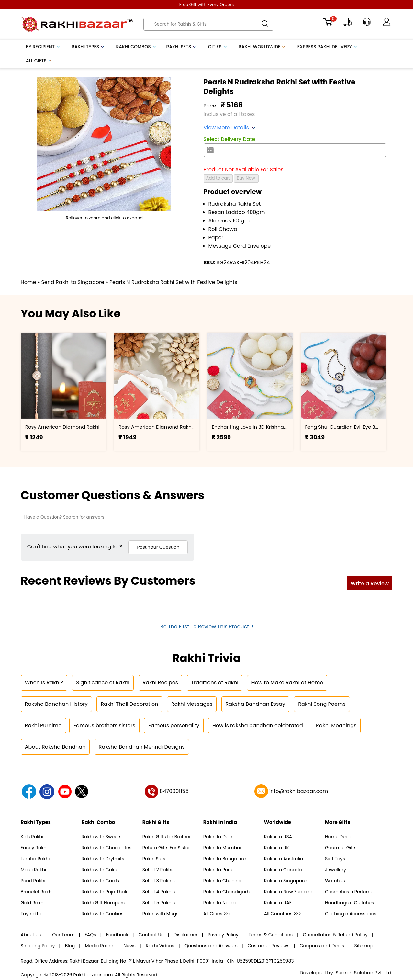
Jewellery (335, 870)
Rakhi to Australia (284, 859)
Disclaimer (186, 935)
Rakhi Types (88, 47)
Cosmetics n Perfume (349, 892)
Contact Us (151, 935)
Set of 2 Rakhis (159, 870)
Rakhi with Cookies (102, 914)
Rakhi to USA (278, 837)
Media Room (99, 946)
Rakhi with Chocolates (106, 848)
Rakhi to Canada (283, 870)
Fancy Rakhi (34, 848)
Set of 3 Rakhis (159, 881)
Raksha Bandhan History (56, 704)
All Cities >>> (217, 914)
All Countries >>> (283, 914)
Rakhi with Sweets (102, 837)
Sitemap (364, 946)
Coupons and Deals (322, 946)
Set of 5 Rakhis (159, 903)
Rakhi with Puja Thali (104, 892)
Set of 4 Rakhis (159, 892)
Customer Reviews (268, 946)
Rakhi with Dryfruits (103, 859)
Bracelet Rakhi (37, 892)
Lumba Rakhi (35, 859)
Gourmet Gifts (341, 848)
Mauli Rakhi (33, 870)
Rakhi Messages (192, 704)
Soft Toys (335, 859)
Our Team (63, 935)
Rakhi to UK (277, 848)
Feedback (117, 935)
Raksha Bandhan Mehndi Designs (142, 747)
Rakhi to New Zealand (288, 892)
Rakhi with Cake (99, 870)
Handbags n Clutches (349, 903)
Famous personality (174, 725)
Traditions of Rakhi (215, 683)
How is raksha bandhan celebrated (258, 725)
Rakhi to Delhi (218, 837)
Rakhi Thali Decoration (129, 704)
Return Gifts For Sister (166, 848)
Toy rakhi (31, 914)
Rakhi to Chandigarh (226, 892)
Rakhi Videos (160, 946)
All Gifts (39, 61)
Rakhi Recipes (161, 683)
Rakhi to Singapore (285, 881)
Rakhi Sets (182, 47)
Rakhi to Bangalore (224, 859)
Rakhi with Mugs (161, 914)
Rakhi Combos (136, 47)
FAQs (90, 935)
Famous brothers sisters (104, 725)
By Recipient (43, 47)
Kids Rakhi (32, 837)
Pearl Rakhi (33, 881)
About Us (31, 935)
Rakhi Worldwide (262, 47)
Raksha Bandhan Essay (255, 704)
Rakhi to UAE (278, 903)
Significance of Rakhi (103, 683)
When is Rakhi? (44, 683)
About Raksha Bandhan (55, 747)
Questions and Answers (211, 946)
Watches (335, 881)
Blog (70, 946)
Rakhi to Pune (218, 870)
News (130, 946)
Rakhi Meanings (336, 725)
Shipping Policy (38, 946)
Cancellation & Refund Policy (335, 935)
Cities (218, 47)
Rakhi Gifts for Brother (167, 837)
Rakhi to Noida (219, 903)
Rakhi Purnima (43, 725)
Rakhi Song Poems (322, 704)
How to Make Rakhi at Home (287, 683)
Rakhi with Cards (100, 881)
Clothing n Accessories (351, 914)
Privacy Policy (223, 935)
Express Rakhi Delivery (328, 47)
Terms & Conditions (271, 935)
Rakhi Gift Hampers (103, 903)
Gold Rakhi (33, 903)
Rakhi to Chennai (222, 881)
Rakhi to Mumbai (222, 848)
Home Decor (339, 837)
